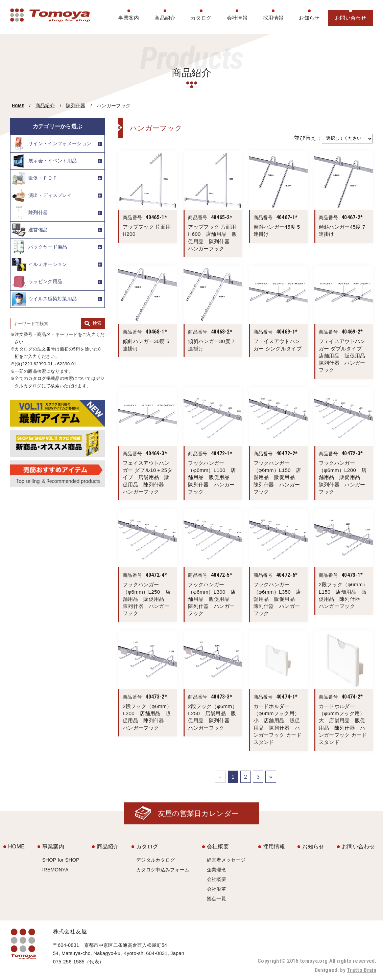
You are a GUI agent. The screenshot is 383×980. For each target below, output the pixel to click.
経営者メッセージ (226, 860)
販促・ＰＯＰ (35, 178)
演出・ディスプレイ (42, 196)
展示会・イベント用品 (44, 161)
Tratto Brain (362, 970)
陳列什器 (76, 106)
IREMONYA (55, 870)
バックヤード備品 (40, 247)
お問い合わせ (351, 18)
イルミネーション (40, 265)
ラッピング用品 (37, 282)
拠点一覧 (217, 898)
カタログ (201, 18)
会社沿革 (217, 889)
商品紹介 (165, 18)
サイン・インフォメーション (52, 144)
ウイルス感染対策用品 (44, 299)
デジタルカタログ (156, 860)
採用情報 (273, 18)
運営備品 (30, 230)
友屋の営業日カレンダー (198, 813)
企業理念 (217, 870)
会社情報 (237, 18)
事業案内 (129, 18)
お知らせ (309, 18)
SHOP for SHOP (61, 860)
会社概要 (218, 847)
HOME (18, 106)
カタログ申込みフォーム (163, 870)
